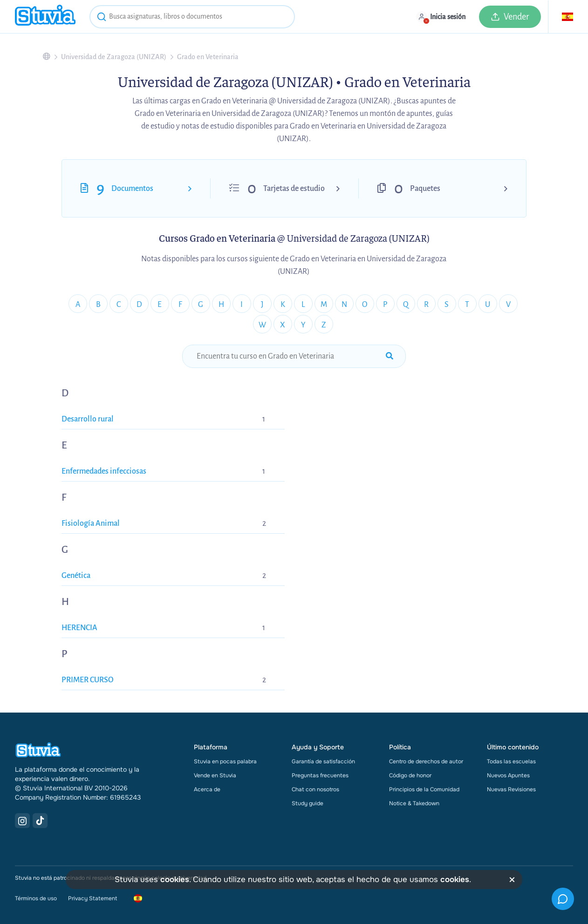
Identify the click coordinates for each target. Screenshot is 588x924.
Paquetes (425, 189)
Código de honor (410, 775)
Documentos (132, 189)
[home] (45, 17)
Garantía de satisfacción (323, 761)
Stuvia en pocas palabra (225, 761)
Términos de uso (36, 898)
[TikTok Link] (40, 821)
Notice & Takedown (414, 803)
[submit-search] (390, 356)
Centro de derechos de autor (426, 761)
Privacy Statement (92, 898)
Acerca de (207, 789)
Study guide (308, 803)
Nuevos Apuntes (508, 775)
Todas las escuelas (511, 761)
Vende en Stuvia (215, 775)
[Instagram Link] (22, 821)
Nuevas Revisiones (511, 789)
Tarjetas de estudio (294, 189)
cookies (175, 880)
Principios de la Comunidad (424, 789)
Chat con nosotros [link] (315, 789)
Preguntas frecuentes (320, 775)
